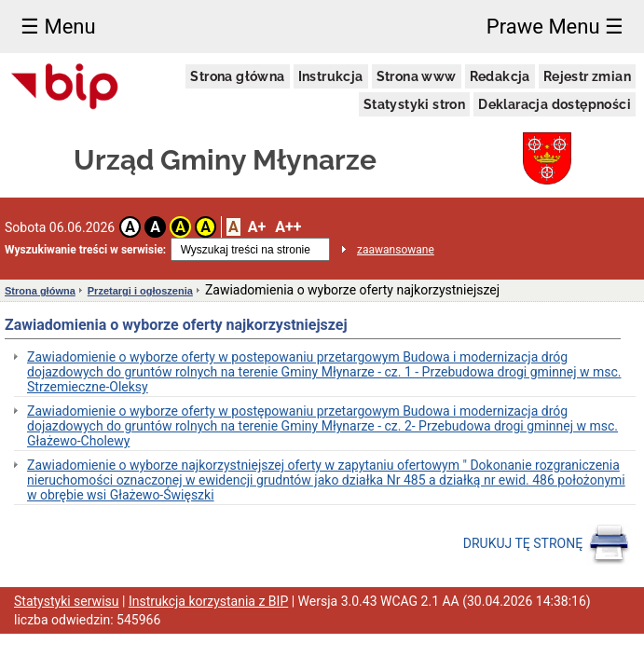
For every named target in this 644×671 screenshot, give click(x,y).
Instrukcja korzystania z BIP (208, 601)
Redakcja (500, 76)
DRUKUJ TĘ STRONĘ (547, 544)
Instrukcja (331, 76)
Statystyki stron (414, 104)
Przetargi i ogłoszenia (140, 291)
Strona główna (237, 76)
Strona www (417, 76)
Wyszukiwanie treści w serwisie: (85, 250)
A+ (257, 227)
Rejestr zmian (587, 76)
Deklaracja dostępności (555, 104)
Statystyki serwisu (67, 601)
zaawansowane (396, 250)
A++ (288, 227)
